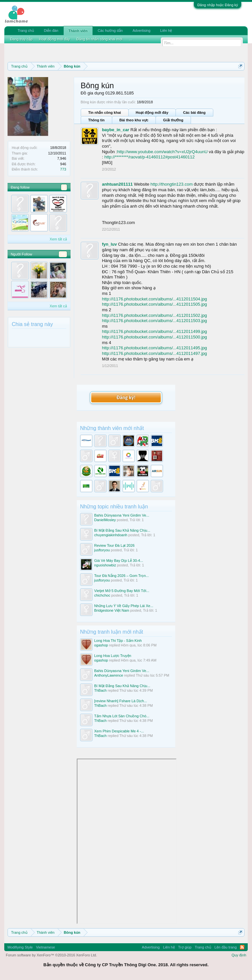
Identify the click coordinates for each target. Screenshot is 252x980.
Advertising (141, 31)
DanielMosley (105, 520)
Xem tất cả (58, 239)
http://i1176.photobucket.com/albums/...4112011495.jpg (155, 348)
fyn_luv (110, 244)
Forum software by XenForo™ (52, 955)
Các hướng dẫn (110, 31)
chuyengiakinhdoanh (111, 535)
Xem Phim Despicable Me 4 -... (119, 731)
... (130, 39)
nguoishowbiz (105, 565)
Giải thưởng (173, 120)
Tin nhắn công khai (105, 112)
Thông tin (96, 120)
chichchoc (102, 595)
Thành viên (78, 31)
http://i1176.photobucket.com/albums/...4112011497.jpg (155, 353)
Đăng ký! (126, 397)
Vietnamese (46, 947)
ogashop (101, 645)
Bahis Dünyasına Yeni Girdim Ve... (122, 515)
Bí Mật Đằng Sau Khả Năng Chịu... (122, 530)
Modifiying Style (20, 947)
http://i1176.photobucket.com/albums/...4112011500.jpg (155, 337)
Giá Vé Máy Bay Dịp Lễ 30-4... (119, 561)
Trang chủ (26, 31)
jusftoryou (102, 550)
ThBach (100, 690)
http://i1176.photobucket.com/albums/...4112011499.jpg (155, 331)
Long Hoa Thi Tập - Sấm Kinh (118, 641)
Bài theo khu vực (134, 120)
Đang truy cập (21, 39)
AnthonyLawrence (109, 675)
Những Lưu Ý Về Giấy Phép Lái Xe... (124, 606)
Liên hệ (166, 31)
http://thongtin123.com (172, 184)
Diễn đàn (51, 31)
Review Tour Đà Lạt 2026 (114, 545)
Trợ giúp (185, 947)
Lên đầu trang (226, 947)
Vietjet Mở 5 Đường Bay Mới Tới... (122, 591)
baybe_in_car (116, 130)
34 (63, 254)
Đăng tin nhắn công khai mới (99, 39)
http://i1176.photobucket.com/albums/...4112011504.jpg (155, 299)
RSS (242, 947)
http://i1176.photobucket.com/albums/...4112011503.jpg (155, 321)
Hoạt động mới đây (152, 112)
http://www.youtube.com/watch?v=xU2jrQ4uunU (162, 152)
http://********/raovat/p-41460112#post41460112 (149, 157)
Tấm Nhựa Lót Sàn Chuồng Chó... (122, 716)
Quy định (239, 955)
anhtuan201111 (117, 184)
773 (63, 169)
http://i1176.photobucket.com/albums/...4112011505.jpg (155, 304)
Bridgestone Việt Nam (112, 610)
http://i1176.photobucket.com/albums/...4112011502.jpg (155, 315)
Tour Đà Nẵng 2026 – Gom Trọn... (121, 576)
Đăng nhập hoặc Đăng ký (218, 5)
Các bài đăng (194, 112)
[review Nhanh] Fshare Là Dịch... (121, 701)
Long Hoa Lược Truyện (113, 656)
